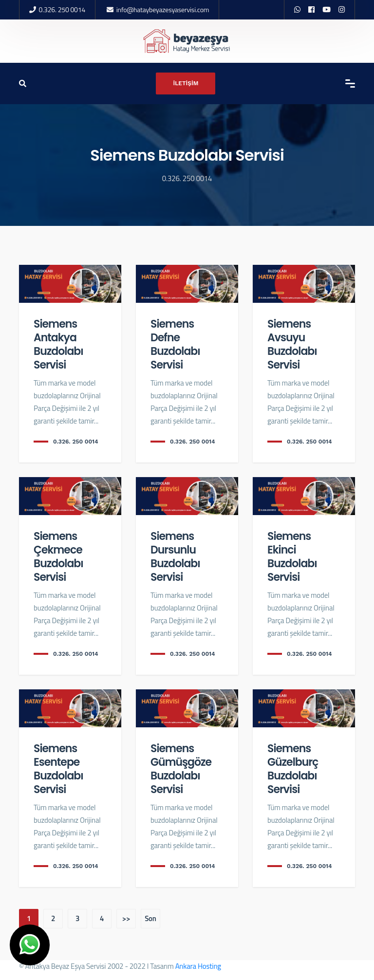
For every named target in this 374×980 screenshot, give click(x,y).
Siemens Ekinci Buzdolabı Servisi (292, 557)
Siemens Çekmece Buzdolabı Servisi (58, 557)
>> (126, 918)
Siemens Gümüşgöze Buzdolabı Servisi (181, 769)
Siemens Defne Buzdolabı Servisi (175, 344)
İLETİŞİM (186, 83)
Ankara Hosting (198, 966)
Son (150, 918)
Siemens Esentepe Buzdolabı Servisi (58, 769)
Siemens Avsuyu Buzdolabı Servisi (292, 344)
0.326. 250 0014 (62, 9)
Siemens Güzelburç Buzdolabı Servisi (293, 769)
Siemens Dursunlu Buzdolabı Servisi (175, 557)
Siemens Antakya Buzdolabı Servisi (58, 344)
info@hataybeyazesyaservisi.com (163, 9)
